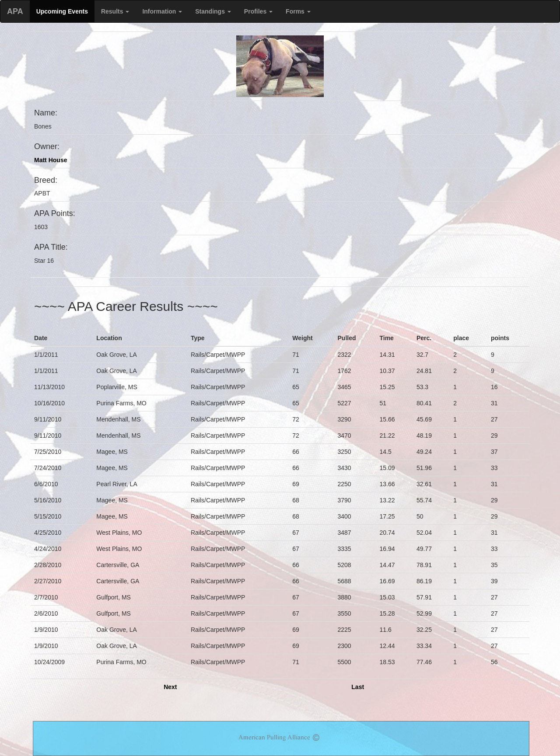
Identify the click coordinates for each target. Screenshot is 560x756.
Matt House (51, 160)
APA (15, 11)
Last (358, 687)
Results (115, 11)
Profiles (258, 11)
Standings (213, 11)
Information (162, 11)
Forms (298, 11)
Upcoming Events (62, 11)
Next (170, 687)
